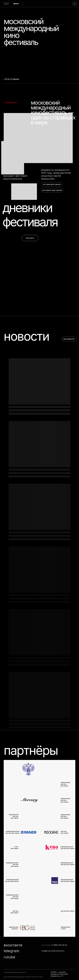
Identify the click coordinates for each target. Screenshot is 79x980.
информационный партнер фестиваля (67, 880)
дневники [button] (27, 208)
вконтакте (13, 945)
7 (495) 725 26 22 (59, 945)
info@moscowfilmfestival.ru (53, 951)
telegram (11, 951)
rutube (9, 957)
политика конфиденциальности (15, 972)
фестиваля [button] (30, 222)
